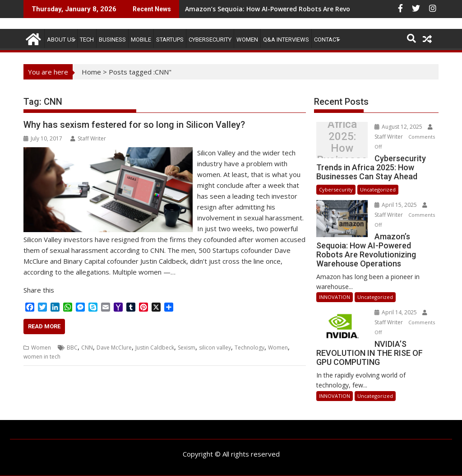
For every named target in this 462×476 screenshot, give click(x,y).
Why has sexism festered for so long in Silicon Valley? (134, 125)
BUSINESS (112, 40)
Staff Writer (88, 138)
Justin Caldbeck (155, 348)
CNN (87, 348)
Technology (249, 348)
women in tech (42, 357)
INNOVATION (335, 297)
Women (247, 40)
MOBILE (141, 40)
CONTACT (327, 40)
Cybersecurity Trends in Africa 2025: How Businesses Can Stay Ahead (342, 142)
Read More (44, 326)
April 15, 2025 (396, 205)
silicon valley (215, 348)
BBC (72, 348)
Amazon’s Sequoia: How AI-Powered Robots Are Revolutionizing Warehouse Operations (322, 9)
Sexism (187, 348)
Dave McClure (114, 348)
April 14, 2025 (396, 312)
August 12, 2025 (399, 127)
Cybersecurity (210, 40)
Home (91, 72)
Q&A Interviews (286, 40)
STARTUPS (170, 40)
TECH (87, 40)
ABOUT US (61, 40)
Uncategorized (378, 189)
